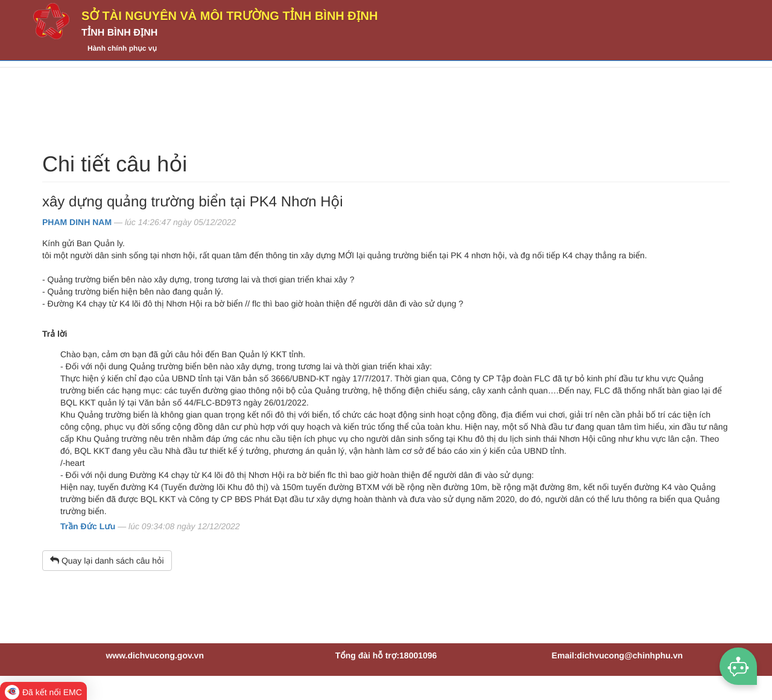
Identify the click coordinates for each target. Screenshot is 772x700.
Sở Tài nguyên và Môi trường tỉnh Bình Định (229, 16)
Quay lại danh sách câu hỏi (107, 561)
